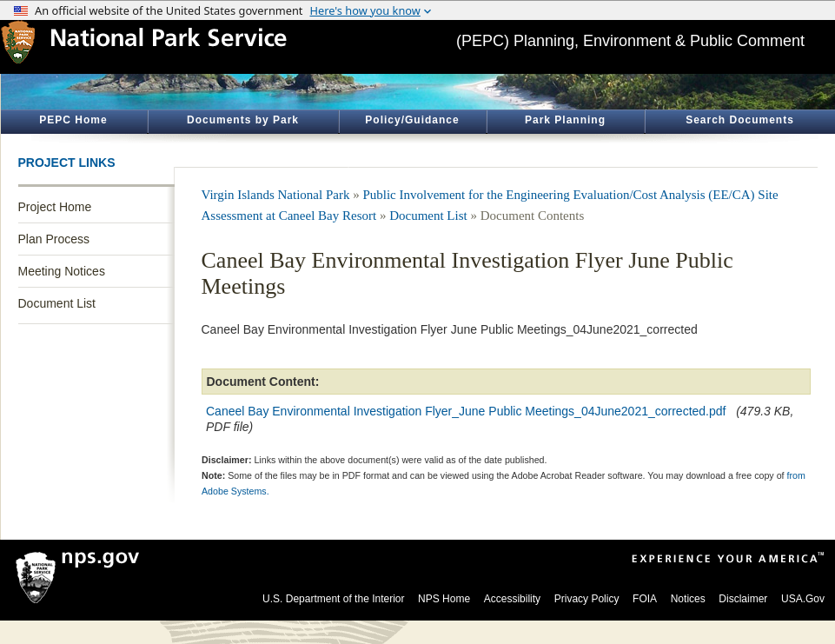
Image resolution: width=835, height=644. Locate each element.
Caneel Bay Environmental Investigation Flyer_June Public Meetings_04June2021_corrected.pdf (466, 411)
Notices (688, 599)
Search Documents (740, 120)
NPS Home (444, 599)
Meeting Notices (62, 271)
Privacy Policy (587, 599)
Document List (57, 303)
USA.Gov (803, 599)
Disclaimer (743, 599)
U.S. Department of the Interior (333, 599)
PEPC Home (73, 120)
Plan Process (54, 239)
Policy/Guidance (412, 120)
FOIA (645, 599)
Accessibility (512, 599)
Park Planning (565, 120)
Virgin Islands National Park (276, 195)
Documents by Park (243, 120)
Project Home (55, 207)
